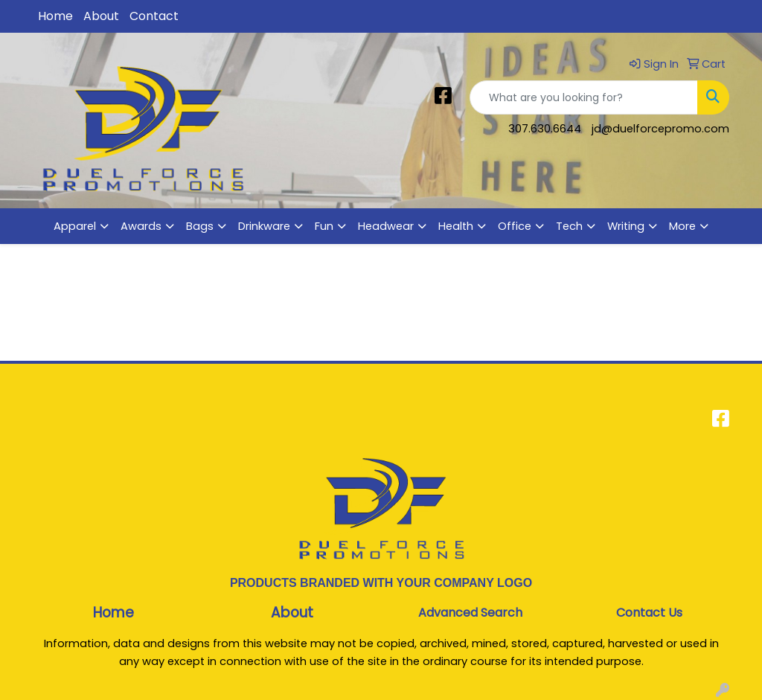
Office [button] (515, 226)
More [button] (682, 226)
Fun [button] (324, 226)
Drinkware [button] (264, 226)
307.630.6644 (545, 129)
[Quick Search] (584, 97)
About (101, 16)
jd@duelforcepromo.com (660, 129)
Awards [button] (141, 226)
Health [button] (456, 226)
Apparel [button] (75, 226)
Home (55, 16)
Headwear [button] (386, 226)
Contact (154, 16)
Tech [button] (569, 226)
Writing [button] (626, 226)
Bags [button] (200, 226)
